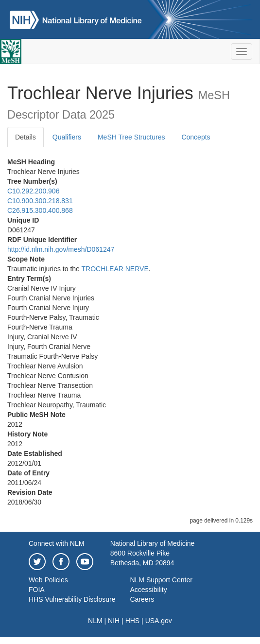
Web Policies (48, 580)
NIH (114, 621)
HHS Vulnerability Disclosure (72, 599)
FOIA (37, 590)
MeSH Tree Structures (131, 137)
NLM (95, 621)
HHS (133, 621)
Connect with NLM (56, 543)
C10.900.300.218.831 (40, 201)
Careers (142, 599)
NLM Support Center (161, 580)
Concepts (196, 137)
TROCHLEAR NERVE (115, 269)
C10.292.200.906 (33, 191)
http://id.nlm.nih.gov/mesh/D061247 (61, 249)
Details (26, 137)
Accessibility (148, 590)
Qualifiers (67, 137)
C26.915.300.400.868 (40, 210)
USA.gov (159, 621)
